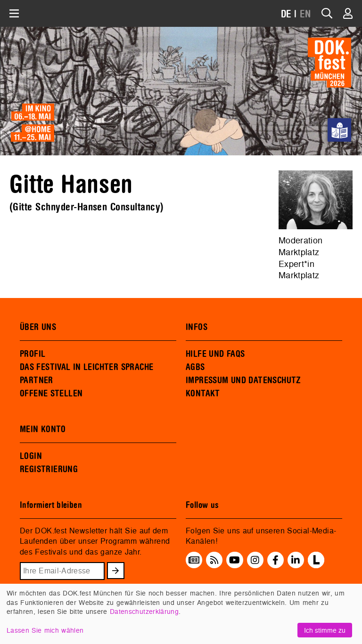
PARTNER (37, 380)
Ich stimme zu (325, 630)
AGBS (195, 367)
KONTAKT (203, 394)
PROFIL (33, 354)
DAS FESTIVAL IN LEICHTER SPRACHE (86, 367)
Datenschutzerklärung (144, 611)
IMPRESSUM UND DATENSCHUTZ (243, 380)
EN (305, 14)
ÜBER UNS (38, 327)
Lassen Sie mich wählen (45, 630)
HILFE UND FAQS (215, 354)
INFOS (197, 327)
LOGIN (31, 456)
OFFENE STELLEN (51, 394)
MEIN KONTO (43, 429)
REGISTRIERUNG (49, 469)
